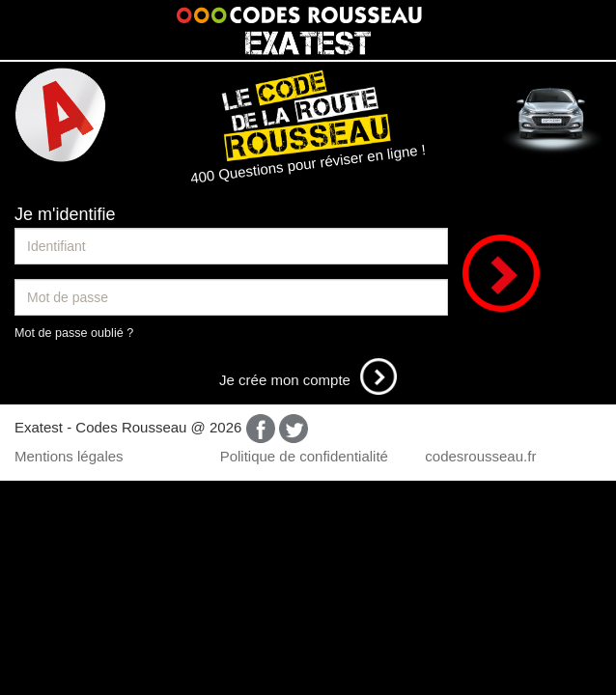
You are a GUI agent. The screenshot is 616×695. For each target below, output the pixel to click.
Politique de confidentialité (304, 456)
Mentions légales (69, 456)
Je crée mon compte (308, 380)
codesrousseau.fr (480, 456)
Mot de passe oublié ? (74, 333)
